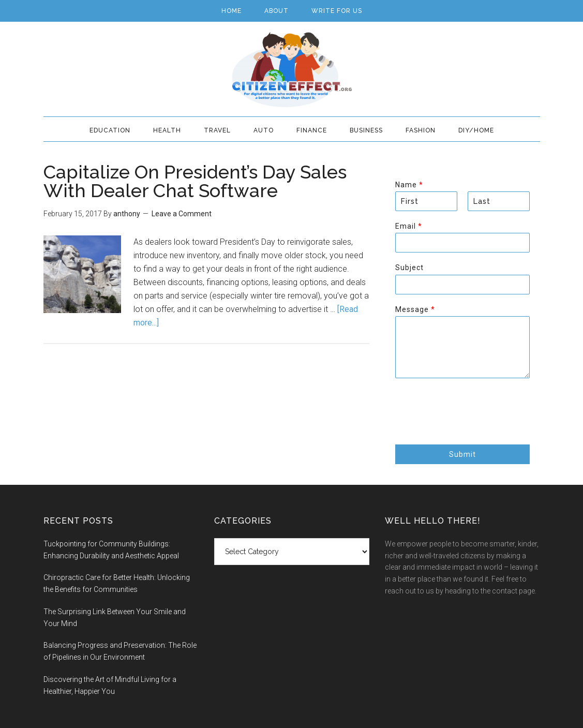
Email (408, 226)
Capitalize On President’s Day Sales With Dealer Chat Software (195, 181)
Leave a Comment (182, 214)
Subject (409, 268)
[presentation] (474, 427)
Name (409, 185)
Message (415, 309)
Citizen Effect (292, 70)
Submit (462, 454)
